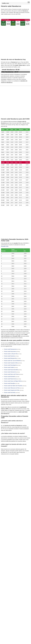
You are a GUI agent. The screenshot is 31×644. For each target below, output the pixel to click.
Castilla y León (5, 3)
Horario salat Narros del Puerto (11, 374)
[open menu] (29, 2)
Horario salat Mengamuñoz (10, 358)
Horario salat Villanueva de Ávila (12, 388)
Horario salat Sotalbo (9, 367)
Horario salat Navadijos (10, 383)
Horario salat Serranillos (10, 393)
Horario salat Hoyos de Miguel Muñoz (13, 381)
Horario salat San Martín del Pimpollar (13, 386)
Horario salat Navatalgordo (10, 365)
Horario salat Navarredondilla (11, 370)
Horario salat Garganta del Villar (12, 390)
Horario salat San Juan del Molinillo (12, 361)
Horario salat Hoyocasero (10, 351)
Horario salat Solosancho (10, 372)
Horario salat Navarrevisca (10, 379)
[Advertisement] (15, 43)
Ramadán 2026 (5, 246)
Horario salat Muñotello (10, 377)
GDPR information (5, 461)
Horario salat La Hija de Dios (11, 354)
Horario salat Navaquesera (10, 349)
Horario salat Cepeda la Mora (11, 363)
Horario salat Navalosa (9, 356)
